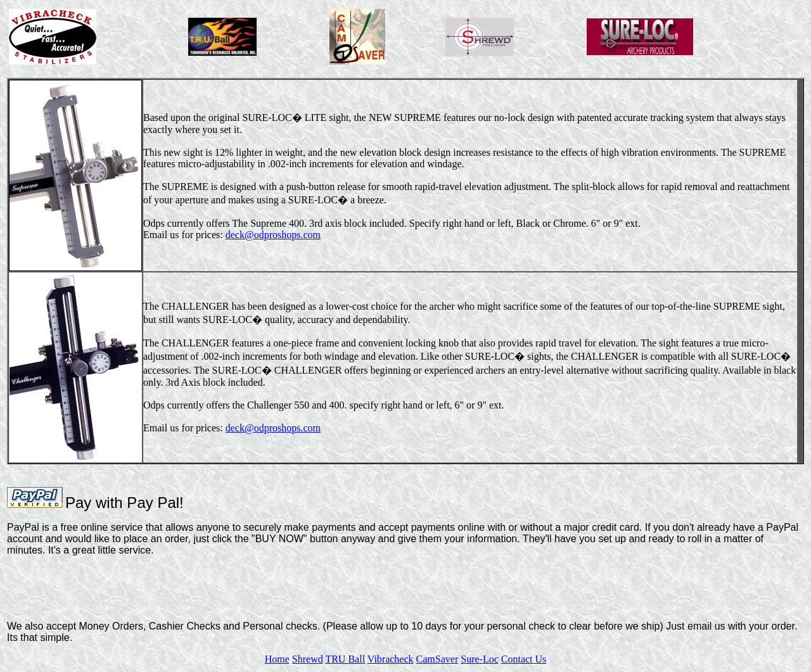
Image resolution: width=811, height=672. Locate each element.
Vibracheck (391, 659)
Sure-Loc (480, 659)
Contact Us (524, 659)
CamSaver (437, 659)
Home (277, 659)
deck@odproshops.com (273, 235)
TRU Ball (345, 659)
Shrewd (308, 659)
